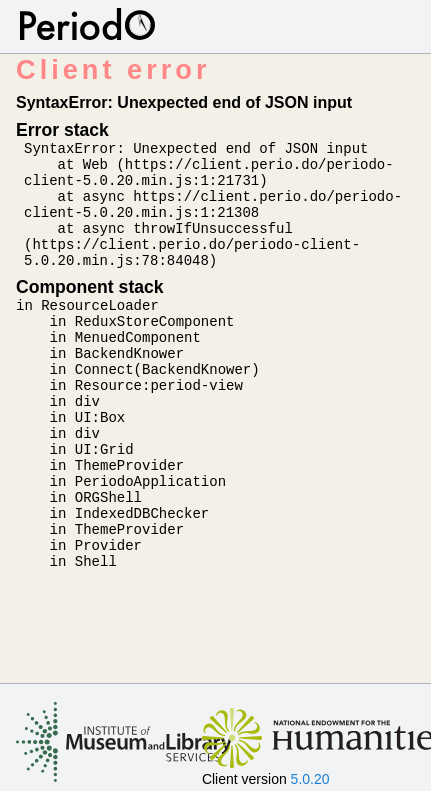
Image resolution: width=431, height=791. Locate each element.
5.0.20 (310, 779)
